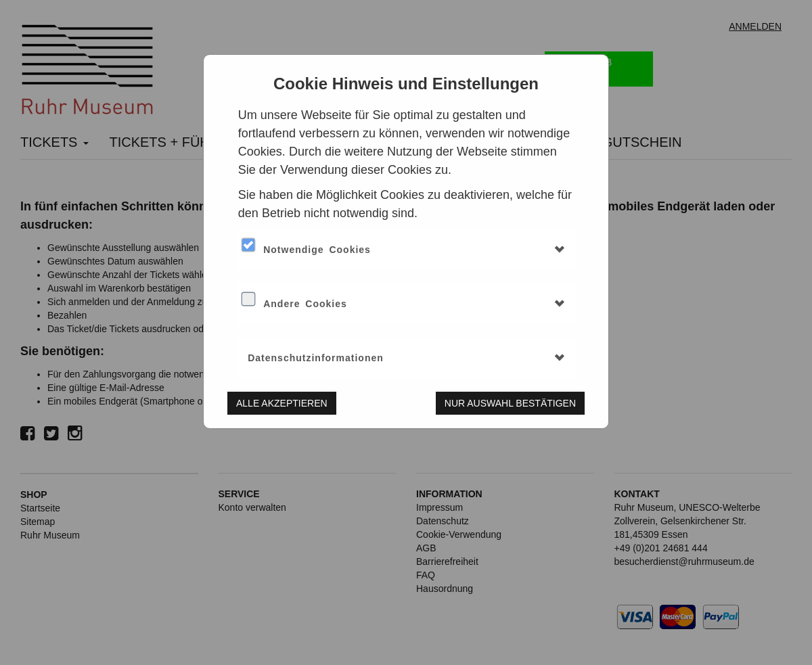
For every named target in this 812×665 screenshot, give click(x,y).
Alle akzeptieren (282, 403)
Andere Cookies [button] (305, 304)
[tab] (406, 250)
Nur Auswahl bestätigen (510, 403)
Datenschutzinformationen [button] (316, 358)
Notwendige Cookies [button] (317, 250)
